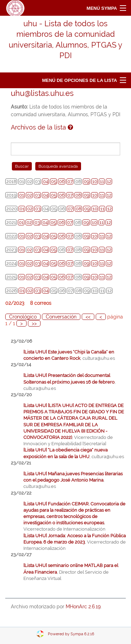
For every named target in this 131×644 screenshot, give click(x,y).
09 (87, 181)
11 (102, 181)
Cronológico (23, 317)
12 (109, 181)
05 (54, 181)
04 (46, 181)
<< (88, 317)
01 (22, 195)
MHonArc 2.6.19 (83, 607)
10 (95, 181)
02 (30, 195)
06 (62, 181)
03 (38, 195)
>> (34, 323)
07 (70, 181)
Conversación (61, 317)
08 (78, 195)
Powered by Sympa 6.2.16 (71, 634)
